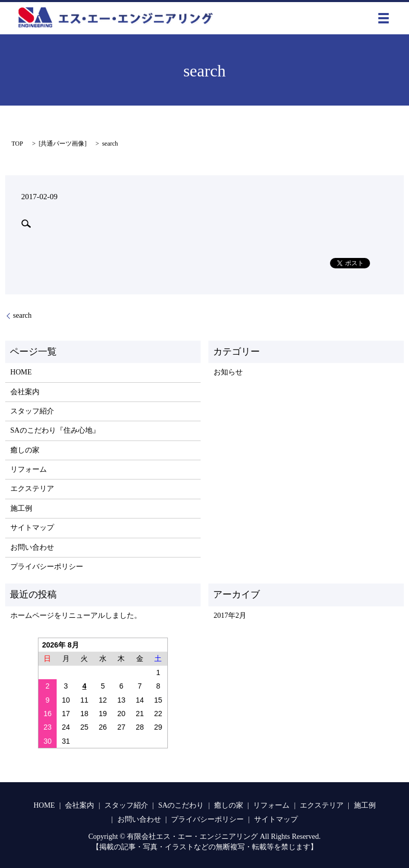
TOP (17, 144)
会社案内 (25, 392)
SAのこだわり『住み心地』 (55, 430)
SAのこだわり (181, 805)
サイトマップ (32, 528)
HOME (21, 372)
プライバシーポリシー (47, 567)
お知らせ (228, 372)
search (22, 315)
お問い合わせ (32, 547)
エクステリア (32, 489)
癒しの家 (25, 450)
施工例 (21, 508)
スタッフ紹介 (32, 411)
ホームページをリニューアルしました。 (76, 616)
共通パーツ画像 (62, 144)
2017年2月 (230, 616)
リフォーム (29, 469)
